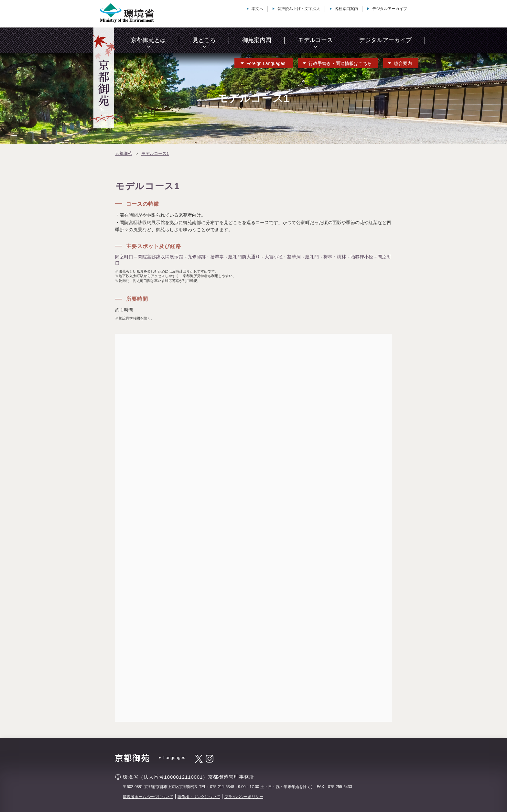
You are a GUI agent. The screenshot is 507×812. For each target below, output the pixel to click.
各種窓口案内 (346, 9)
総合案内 (403, 63)
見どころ (204, 40)
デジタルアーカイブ (390, 9)
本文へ (257, 9)
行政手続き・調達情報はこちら (340, 63)
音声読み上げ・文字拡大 (299, 9)
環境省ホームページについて (148, 797)
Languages (266, 63)
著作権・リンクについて (199, 797)
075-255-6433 (340, 787)
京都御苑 (124, 153)
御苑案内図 (257, 40)
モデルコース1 (155, 153)
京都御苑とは (148, 40)
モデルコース (315, 40)
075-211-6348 (222, 787)
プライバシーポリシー (244, 797)
